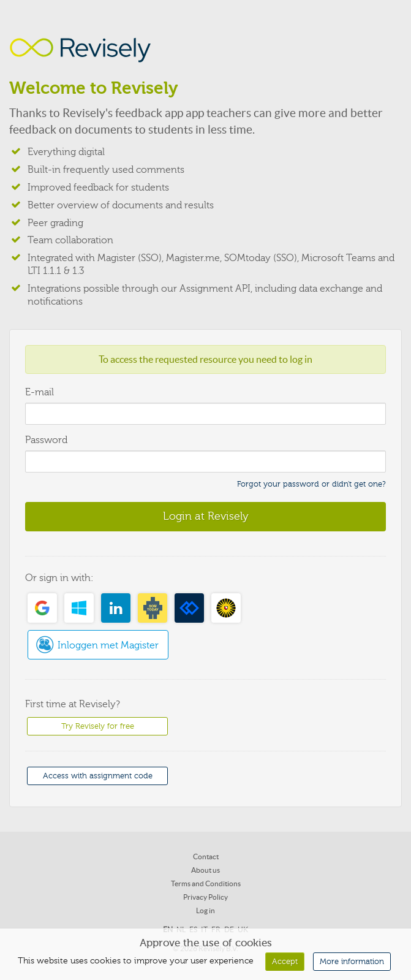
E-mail (40, 392)
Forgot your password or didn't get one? (311, 484)
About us (205, 870)
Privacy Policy (205, 897)
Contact (206, 857)
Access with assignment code (98, 776)
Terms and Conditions (206, 883)
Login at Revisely (206, 516)
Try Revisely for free (98, 726)
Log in (205, 910)
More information (352, 962)
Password (46, 440)
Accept (285, 962)
